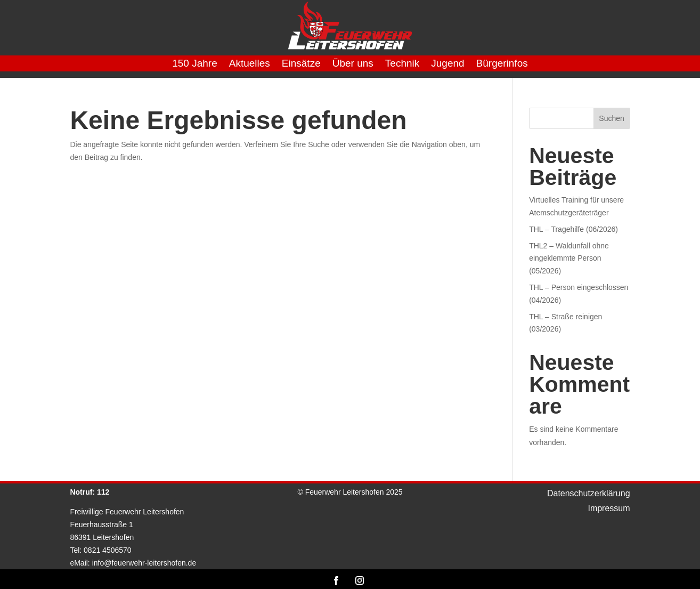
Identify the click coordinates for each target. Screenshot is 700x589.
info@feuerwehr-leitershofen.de (144, 563)
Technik (402, 64)
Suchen (611, 118)
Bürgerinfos (502, 64)
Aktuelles (250, 64)
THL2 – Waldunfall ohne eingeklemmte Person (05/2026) (569, 259)
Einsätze (301, 64)
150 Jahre (195, 64)
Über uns (353, 64)
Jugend (447, 64)
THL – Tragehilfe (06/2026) (573, 229)
